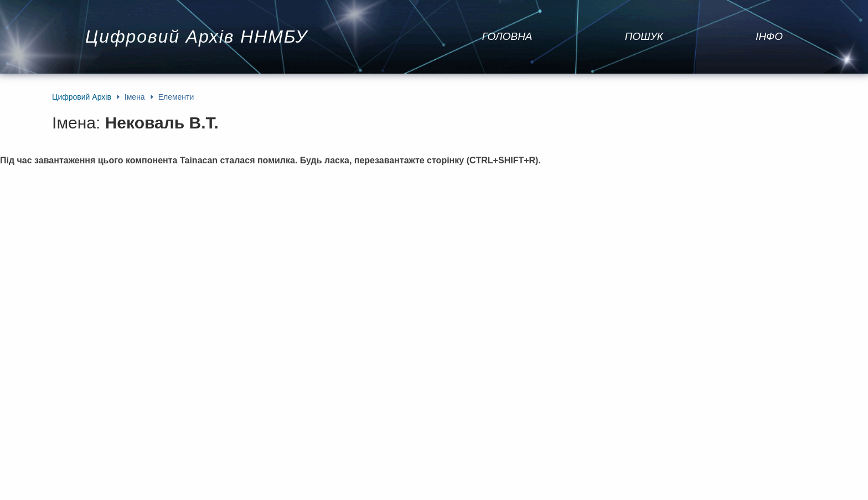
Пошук (644, 36)
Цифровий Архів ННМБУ (197, 37)
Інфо (769, 36)
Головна (507, 36)
